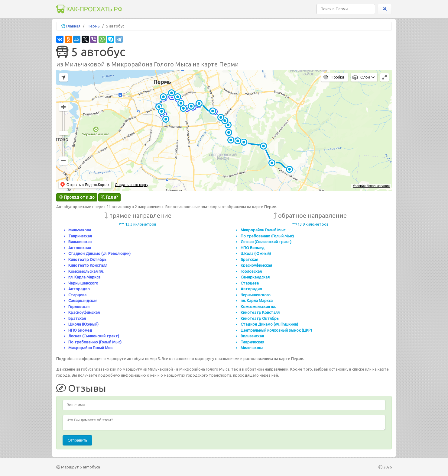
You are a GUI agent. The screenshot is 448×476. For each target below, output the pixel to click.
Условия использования (371, 186)
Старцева (77, 295)
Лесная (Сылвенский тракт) (94, 336)
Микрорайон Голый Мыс (91, 348)
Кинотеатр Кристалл (88, 265)
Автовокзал (80, 248)
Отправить (77, 440)
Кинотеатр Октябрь (87, 259)
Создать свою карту (131, 185)
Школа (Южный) (83, 324)
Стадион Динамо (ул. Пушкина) (269, 324)
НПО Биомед (80, 330)
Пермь (94, 26)
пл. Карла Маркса (84, 277)
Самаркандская (83, 301)
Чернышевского (83, 283)
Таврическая (80, 236)
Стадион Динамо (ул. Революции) (99, 253)
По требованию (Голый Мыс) (95, 342)
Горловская (79, 307)
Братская (77, 318)
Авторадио (79, 289)
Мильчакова (80, 230)
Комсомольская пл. (86, 271)
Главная (73, 26)
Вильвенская (80, 242)
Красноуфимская (84, 312)
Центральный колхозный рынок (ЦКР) (276, 330)
